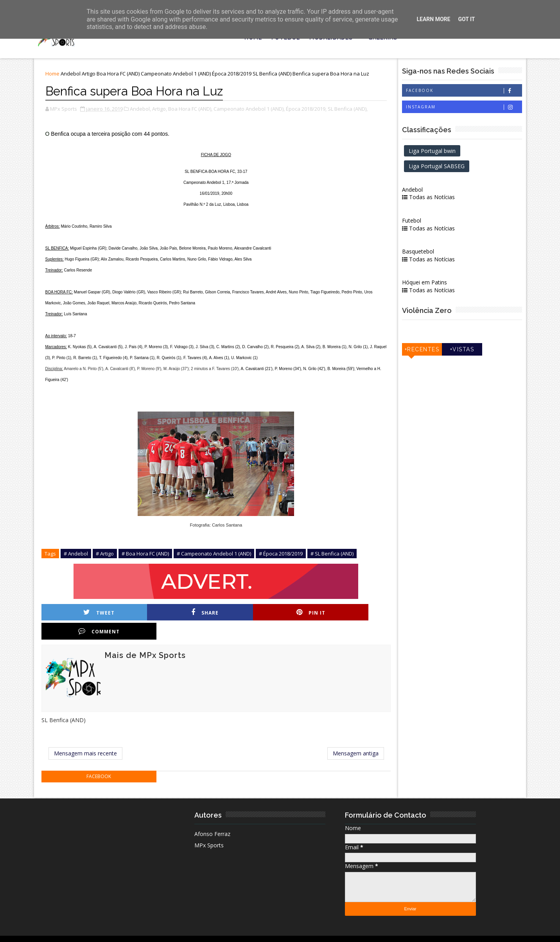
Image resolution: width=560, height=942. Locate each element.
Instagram (468, 108)
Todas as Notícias (437, 198)
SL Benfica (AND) (274, 75)
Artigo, (162, 110)
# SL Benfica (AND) (334, 555)
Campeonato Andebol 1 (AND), (251, 110)
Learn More (433, 19)
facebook (102, 760)
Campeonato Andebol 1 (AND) (178, 75)
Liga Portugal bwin (441, 152)
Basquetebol (427, 253)
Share (181, 614)
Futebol (421, 222)
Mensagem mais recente (88, 736)
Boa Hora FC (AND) (120, 75)
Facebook (468, 92)
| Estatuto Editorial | (134, 930)
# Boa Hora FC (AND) (147, 555)
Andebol (73, 75)
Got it (466, 19)
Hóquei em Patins (433, 283)
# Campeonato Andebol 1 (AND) (216, 555)
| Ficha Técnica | (184, 930)
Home (54, 75)
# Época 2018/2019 (283, 555)
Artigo (91, 75)
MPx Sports (211, 828)
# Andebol (78, 555)
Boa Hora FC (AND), (192, 110)
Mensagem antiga (364, 736)
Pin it (271, 614)
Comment (359, 614)
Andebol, (142, 110)
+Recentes (429, 351)
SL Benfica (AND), (350, 110)
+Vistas (466, 351)
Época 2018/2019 (234, 75)
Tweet (93, 614)
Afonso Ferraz (214, 817)
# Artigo (107, 555)
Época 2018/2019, (308, 110)
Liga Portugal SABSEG (446, 167)
